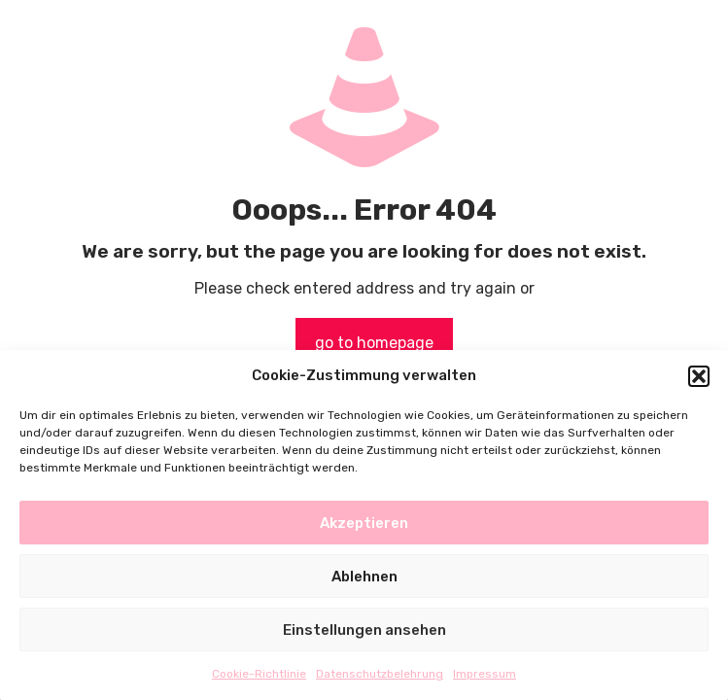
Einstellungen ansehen (364, 630)
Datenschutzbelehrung (380, 674)
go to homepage (374, 343)
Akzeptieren (364, 523)
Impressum (485, 674)
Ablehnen (364, 577)
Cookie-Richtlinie (259, 674)
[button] (699, 376)
